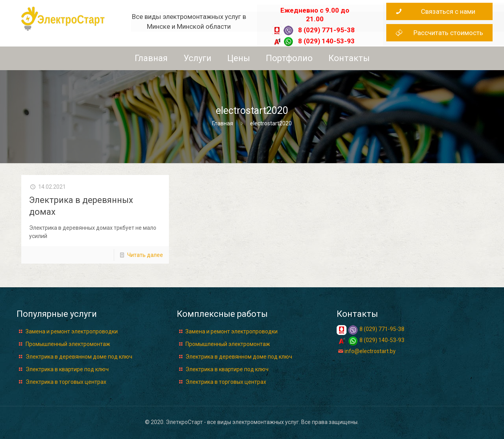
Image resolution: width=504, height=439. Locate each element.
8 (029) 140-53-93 (326, 41)
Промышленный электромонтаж (68, 344)
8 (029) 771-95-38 (326, 30)
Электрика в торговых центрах (66, 382)
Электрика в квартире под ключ (67, 369)
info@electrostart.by (370, 351)
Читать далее (145, 255)
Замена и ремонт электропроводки (72, 331)
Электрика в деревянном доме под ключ (79, 357)
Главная (223, 123)
